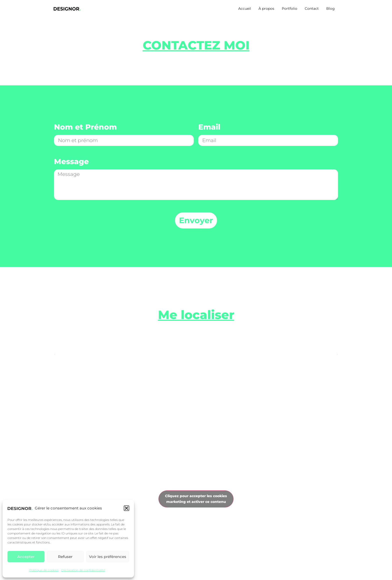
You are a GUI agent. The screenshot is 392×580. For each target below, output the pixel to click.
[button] (126, 508)
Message (71, 162)
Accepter (26, 557)
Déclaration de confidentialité (83, 570)
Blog (330, 9)
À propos (266, 9)
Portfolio (289, 9)
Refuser (65, 557)
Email (209, 127)
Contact (312, 9)
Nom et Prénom (85, 127)
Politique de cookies (44, 570)
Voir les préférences (108, 557)
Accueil (245, 9)
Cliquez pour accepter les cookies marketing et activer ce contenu (196, 499)
